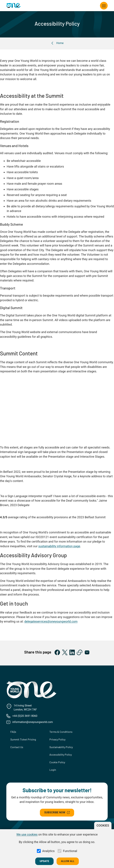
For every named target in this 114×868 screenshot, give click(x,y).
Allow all (68, 861)
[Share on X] (65, 652)
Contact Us (17, 747)
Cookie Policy (57, 762)
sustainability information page (59, 546)
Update (44, 861)
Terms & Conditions (61, 732)
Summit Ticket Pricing (23, 739)
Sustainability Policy (61, 747)
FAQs (13, 732)
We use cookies (27, 834)
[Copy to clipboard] (80, 652)
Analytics (48, 851)
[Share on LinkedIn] (72, 652)
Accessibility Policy (61, 755)
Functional (70, 851)
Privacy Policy (57, 739)
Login (53, 770)
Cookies (103, 825)
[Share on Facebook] (57, 652)
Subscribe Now (57, 812)
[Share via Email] (87, 652)
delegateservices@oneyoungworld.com (51, 621)
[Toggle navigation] (104, 6)
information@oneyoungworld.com (33, 722)
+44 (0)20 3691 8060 (25, 716)
